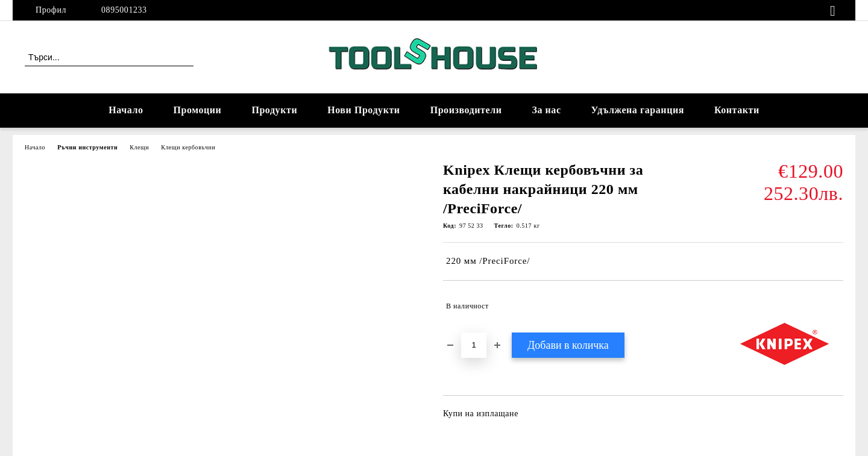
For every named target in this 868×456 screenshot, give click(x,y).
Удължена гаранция (638, 110)
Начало (126, 110)
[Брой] (474, 345)
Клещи (139, 147)
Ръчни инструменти (87, 147)
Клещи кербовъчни (188, 147)
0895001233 (124, 10)
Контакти (737, 110)
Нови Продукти (363, 110)
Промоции (198, 110)
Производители (466, 110)
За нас (546, 110)
